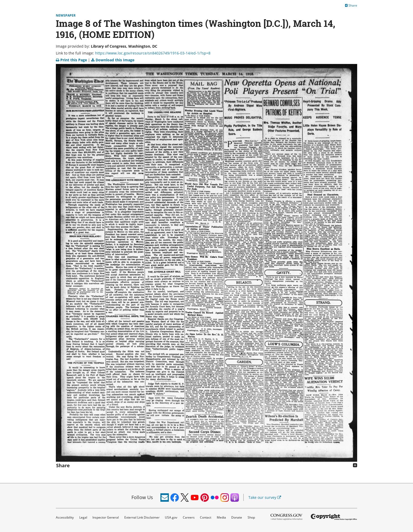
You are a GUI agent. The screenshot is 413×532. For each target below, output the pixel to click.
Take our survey (265, 497)
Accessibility (65, 517)
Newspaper (66, 15)
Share (351, 5)
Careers (189, 517)
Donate (237, 517)
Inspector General (106, 517)
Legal (83, 517)
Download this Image (113, 60)
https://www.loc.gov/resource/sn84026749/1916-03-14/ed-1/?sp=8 (153, 53)
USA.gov (171, 517)
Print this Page (72, 60)
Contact (206, 517)
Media (221, 517)
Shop (251, 517)
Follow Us (142, 497)
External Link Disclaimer (142, 517)
